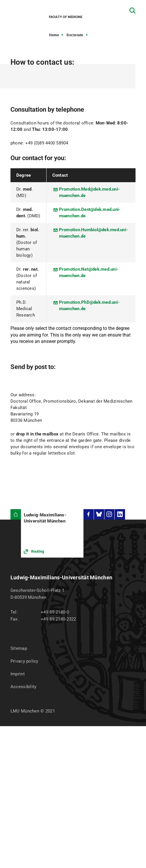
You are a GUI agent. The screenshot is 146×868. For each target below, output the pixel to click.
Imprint (18, 674)
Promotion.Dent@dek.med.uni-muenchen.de (90, 213)
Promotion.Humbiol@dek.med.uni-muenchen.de (94, 233)
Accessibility (24, 687)
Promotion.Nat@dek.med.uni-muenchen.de (89, 272)
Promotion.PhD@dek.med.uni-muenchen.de (89, 305)
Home (54, 35)
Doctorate (75, 35)
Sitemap (19, 648)
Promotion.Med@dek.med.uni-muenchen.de (90, 192)
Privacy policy (24, 661)
